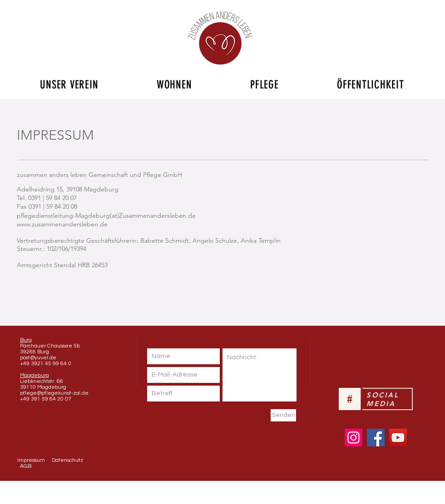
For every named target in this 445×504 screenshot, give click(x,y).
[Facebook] (376, 438)
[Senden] (283, 415)
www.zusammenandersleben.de (62, 224)
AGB (26, 466)
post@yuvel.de (38, 358)
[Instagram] (354, 438)
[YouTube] (398, 438)
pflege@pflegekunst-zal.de (54, 393)
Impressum (31, 460)
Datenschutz (67, 460)
